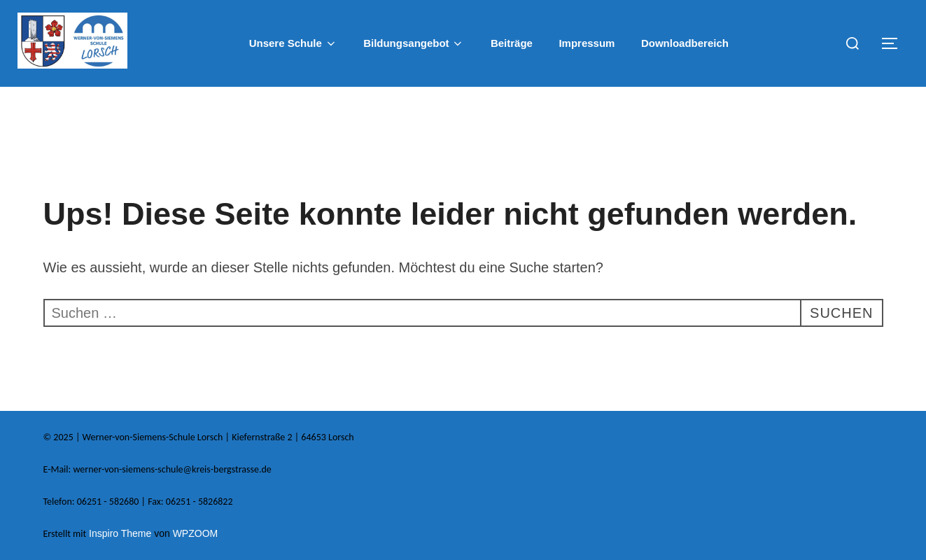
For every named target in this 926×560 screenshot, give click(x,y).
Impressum (587, 43)
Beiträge (512, 43)
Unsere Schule (293, 43)
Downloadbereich (685, 43)
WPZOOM (196, 533)
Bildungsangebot (414, 43)
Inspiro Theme (120, 533)
